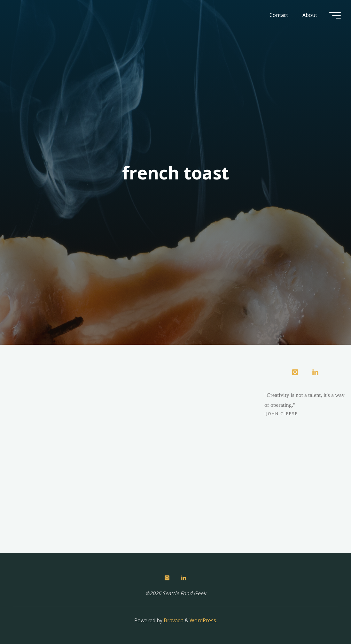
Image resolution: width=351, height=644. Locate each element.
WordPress (203, 620)
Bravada (173, 620)
